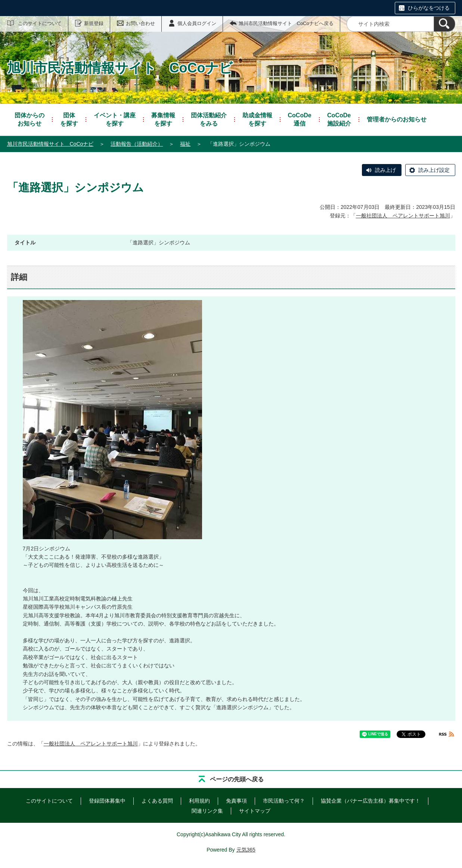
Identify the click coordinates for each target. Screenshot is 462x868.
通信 (300, 119)
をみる (209, 119)
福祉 (185, 144)
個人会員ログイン (197, 23)
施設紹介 (339, 119)
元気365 (246, 850)
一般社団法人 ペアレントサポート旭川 (403, 216)
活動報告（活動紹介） (137, 144)
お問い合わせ (140, 23)
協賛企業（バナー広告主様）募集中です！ (370, 801)
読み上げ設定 (434, 170)
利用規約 (199, 801)
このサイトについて (40, 23)
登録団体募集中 (107, 801)
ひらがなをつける (429, 8)
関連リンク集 (207, 811)
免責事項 (236, 801)
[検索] (444, 24)
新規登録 (94, 23)
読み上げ (385, 170)
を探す (69, 119)
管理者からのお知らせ (397, 119)
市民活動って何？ (284, 801)
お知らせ (30, 119)
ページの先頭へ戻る (237, 779)
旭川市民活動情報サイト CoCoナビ (50, 144)
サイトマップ (255, 811)
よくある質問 (157, 801)
